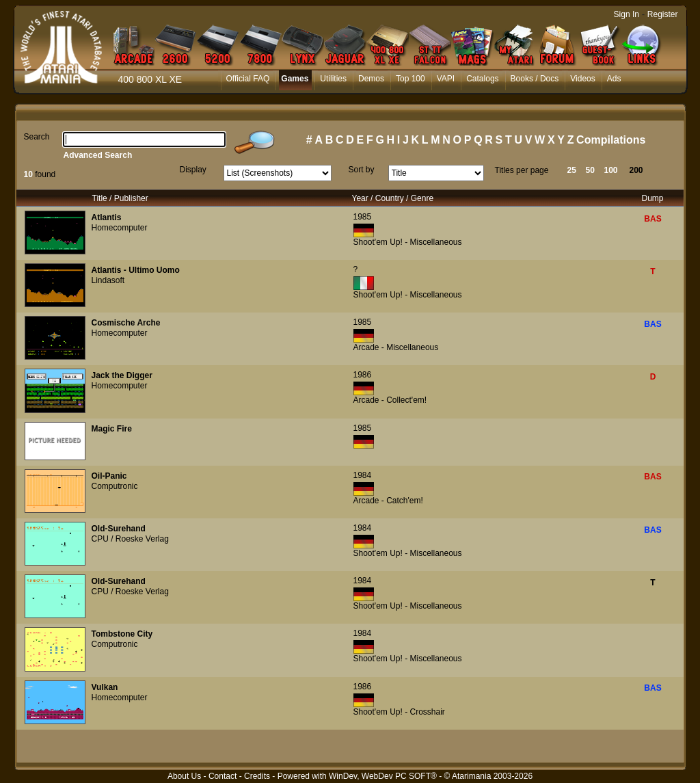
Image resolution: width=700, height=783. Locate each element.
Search (37, 137)
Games (295, 79)
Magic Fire (112, 429)
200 (636, 170)
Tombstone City (122, 634)
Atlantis (107, 217)
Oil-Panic (109, 476)
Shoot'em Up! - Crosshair (399, 712)
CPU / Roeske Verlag (130, 539)
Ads (614, 79)
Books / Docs (535, 79)
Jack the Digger (122, 375)
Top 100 (410, 79)
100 (611, 170)
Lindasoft (108, 280)
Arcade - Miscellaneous (396, 347)
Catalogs (482, 79)
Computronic (115, 486)
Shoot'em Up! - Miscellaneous (408, 242)
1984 (363, 475)
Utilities (333, 79)
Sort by (362, 170)
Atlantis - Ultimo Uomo (136, 270)
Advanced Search (98, 155)
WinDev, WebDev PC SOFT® (383, 776)
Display (193, 170)
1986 (363, 375)
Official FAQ (248, 79)
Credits (257, 776)
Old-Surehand (119, 529)
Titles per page (522, 170)
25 (572, 170)
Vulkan (105, 687)
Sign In (627, 14)
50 (590, 170)
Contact (223, 776)
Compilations (611, 140)
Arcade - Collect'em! (390, 400)
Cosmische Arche (126, 323)
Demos (371, 79)
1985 (363, 217)
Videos (582, 79)
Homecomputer (120, 228)
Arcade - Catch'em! (388, 501)
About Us (184, 776)
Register (663, 14)
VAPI (446, 79)
